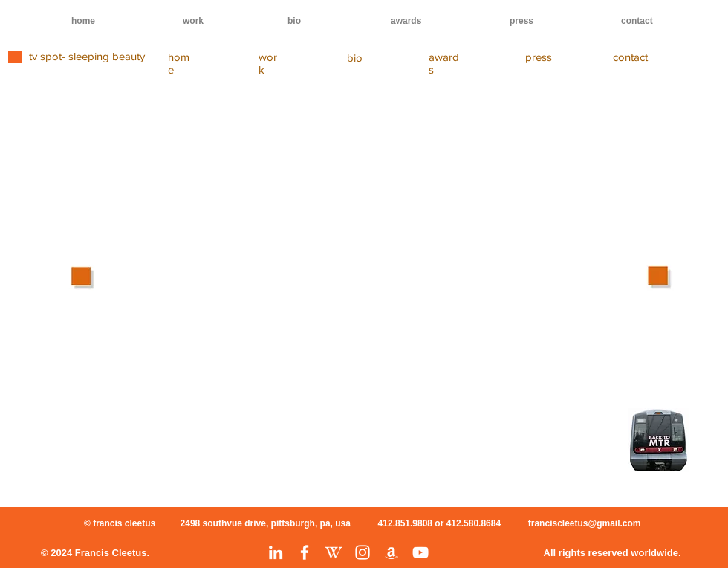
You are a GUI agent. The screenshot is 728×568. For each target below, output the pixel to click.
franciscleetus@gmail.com (585, 523)
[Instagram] (363, 552)
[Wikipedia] (334, 552)
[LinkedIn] (276, 552)
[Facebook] (305, 552)
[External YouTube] (342, 233)
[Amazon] (391, 552)
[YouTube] (420, 552)
